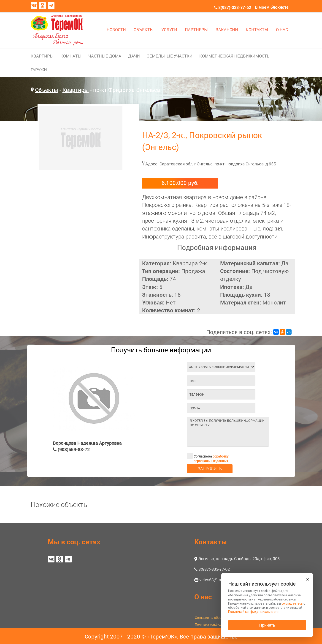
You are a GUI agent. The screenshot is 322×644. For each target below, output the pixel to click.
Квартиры (76, 90)
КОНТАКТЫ (257, 30)
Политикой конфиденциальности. (254, 612)
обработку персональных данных (211, 459)
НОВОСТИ (116, 30)
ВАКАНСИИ (227, 30)
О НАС (282, 30)
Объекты (47, 90)
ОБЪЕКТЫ (144, 30)
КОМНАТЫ (71, 56)
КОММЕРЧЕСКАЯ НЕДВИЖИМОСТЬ (234, 56)
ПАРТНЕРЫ (196, 30)
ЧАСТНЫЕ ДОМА (105, 56)
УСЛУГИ (169, 30)
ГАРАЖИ (39, 70)
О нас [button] (203, 597)
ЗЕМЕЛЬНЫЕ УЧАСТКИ (170, 56)
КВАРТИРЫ (42, 56)
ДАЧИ (134, 56)
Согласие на (208, 456)
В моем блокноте (272, 7)
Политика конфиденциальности (218, 625)
